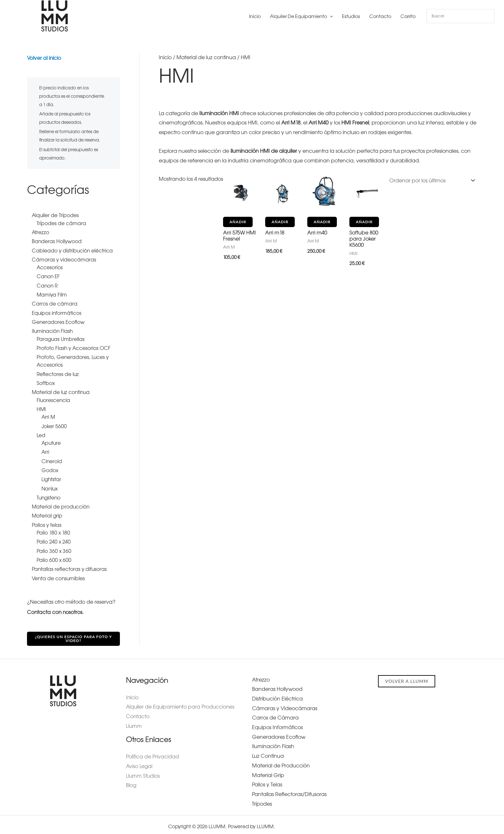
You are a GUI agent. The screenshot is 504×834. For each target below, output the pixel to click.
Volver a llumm (407, 677)
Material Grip (268, 771)
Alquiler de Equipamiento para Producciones (181, 703)
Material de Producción (281, 761)
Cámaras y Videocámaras (285, 704)
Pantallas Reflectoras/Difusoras (289, 790)
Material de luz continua (206, 57)
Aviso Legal (139, 762)
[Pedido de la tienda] (431, 180)
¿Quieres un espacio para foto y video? (74, 634)
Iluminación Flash (273, 742)
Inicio (255, 16)
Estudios (351, 16)
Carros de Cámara (275, 714)
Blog (131, 781)
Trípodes (262, 800)
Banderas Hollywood (277, 685)
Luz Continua (268, 752)
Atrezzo (261, 675)
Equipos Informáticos (277, 723)
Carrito (408, 16)
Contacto (380, 16)
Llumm (134, 722)
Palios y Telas (267, 781)
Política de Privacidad (153, 752)
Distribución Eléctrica (277, 694)
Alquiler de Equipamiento (301, 16)
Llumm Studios (143, 771)
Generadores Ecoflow (279, 733)
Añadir (238, 222)
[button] (330, 16)
